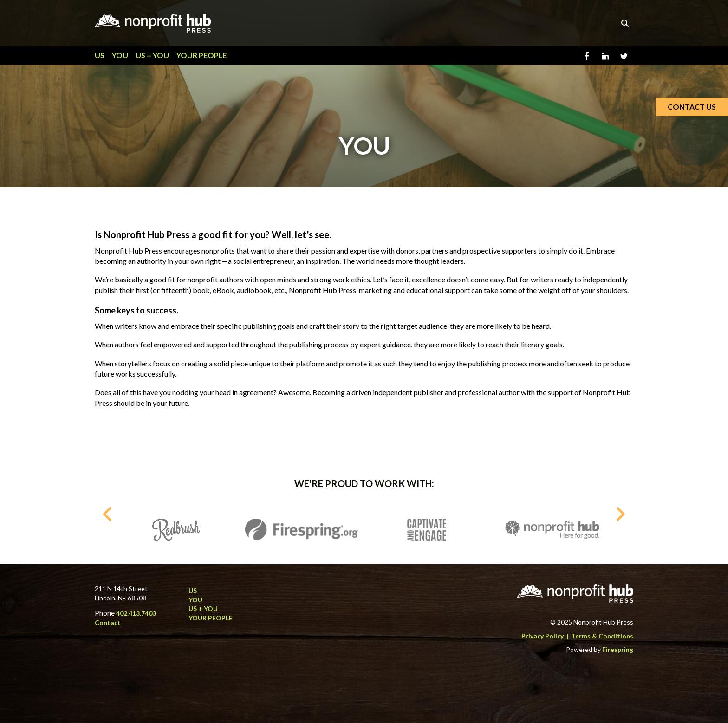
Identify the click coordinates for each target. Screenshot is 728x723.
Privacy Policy (543, 636)
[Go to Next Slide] (620, 514)
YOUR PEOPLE (202, 55)
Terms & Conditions (602, 636)
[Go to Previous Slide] (108, 514)
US (100, 55)
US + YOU (152, 55)
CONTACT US (692, 107)
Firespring (618, 649)
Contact (108, 622)
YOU (120, 55)
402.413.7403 (136, 613)
